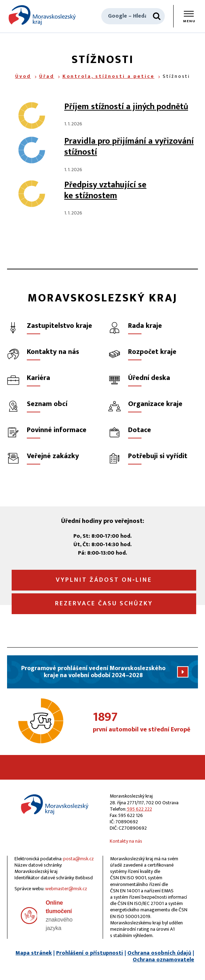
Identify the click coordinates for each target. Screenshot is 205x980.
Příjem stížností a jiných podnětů (126, 107)
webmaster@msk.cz (66, 889)
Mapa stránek (34, 953)
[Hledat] (157, 16)
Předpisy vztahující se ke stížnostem (105, 190)
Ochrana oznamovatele (163, 960)
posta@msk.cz (79, 859)
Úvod (23, 76)
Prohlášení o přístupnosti (90, 953)
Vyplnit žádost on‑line (104, 580)
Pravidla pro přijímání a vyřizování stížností (129, 147)
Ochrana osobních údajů (159, 953)
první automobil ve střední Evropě (145, 722)
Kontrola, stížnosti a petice (108, 76)
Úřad (47, 76)
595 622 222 (140, 809)
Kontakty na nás (126, 841)
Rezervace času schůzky (104, 604)
